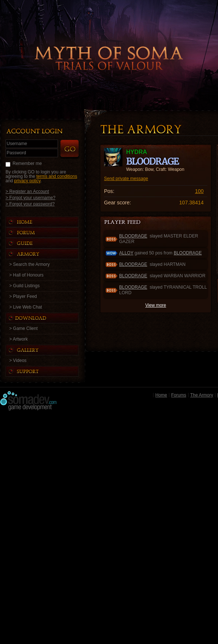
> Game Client (23, 328)
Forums (179, 395)
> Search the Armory (30, 264)
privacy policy (27, 181)
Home (161, 395)
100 (199, 191)
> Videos (18, 360)
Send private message (126, 179)
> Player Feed (23, 296)
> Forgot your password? (30, 204)
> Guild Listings (24, 286)
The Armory (202, 395)
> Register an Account (27, 191)
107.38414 (191, 203)
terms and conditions (57, 176)
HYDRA (137, 152)
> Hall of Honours (26, 275)
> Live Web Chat (26, 307)
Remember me (27, 163)
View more (156, 305)
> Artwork (18, 339)
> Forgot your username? (30, 198)
